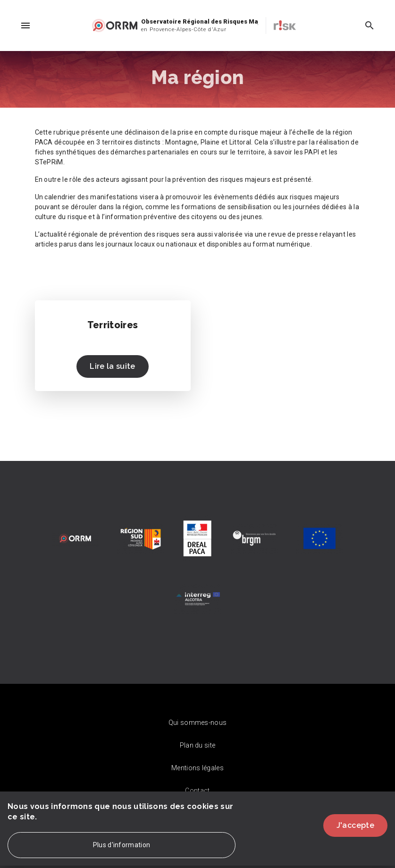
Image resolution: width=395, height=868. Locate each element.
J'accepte (355, 831)
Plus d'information (122, 851)
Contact (197, 791)
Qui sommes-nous (198, 723)
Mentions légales (197, 768)
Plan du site (198, 745)
